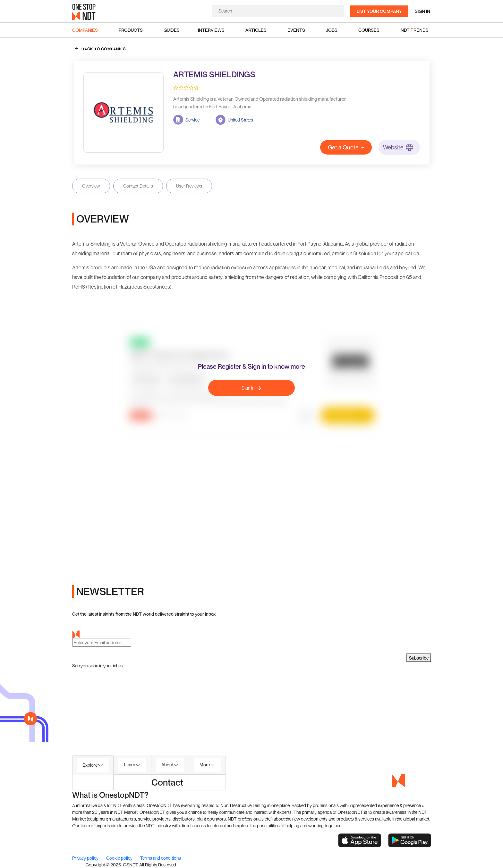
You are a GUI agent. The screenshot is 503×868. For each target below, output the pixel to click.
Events (296, 30)
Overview (91, 186)
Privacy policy (86, 858)
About (167, 765)
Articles (256, 30)
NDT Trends (415, 30)
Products (131, 30)
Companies (85, 30)
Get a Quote (346, 147)
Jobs (332, 30)
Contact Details (138, 186)
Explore (90, 765)
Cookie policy (120, 858)
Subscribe (419, 658)
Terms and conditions (161, 858)
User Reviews (189, 186)
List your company (379, 11)
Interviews (211, 30)
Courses (369, 30)
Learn (130, 765)
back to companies (101, 49)
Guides (172, 30)
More (205, 765)
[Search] (278, 11)
